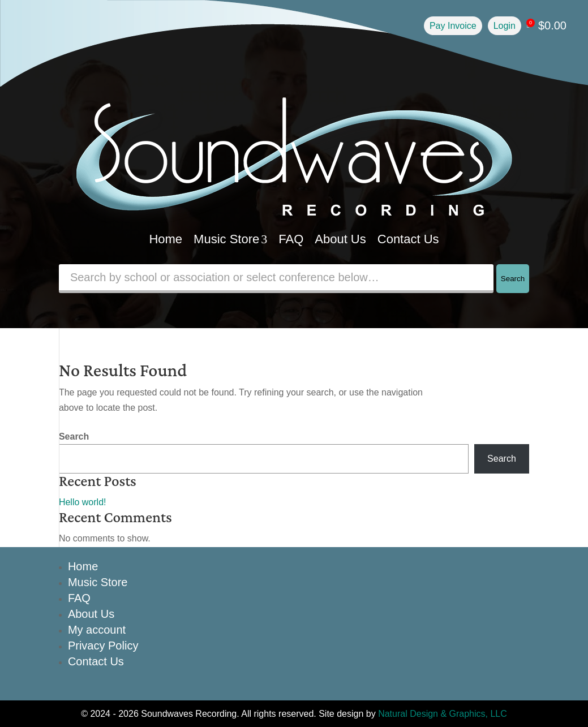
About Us (340, 239)
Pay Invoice (453, 26)
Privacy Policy (103, 646)
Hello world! (83, 502)
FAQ (291, 239)
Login (505, 26)
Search (513, 279)
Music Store (230, 239)
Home (166, 239)
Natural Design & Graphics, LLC (443, 714)
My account (97, 630)
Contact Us (408, 239)
